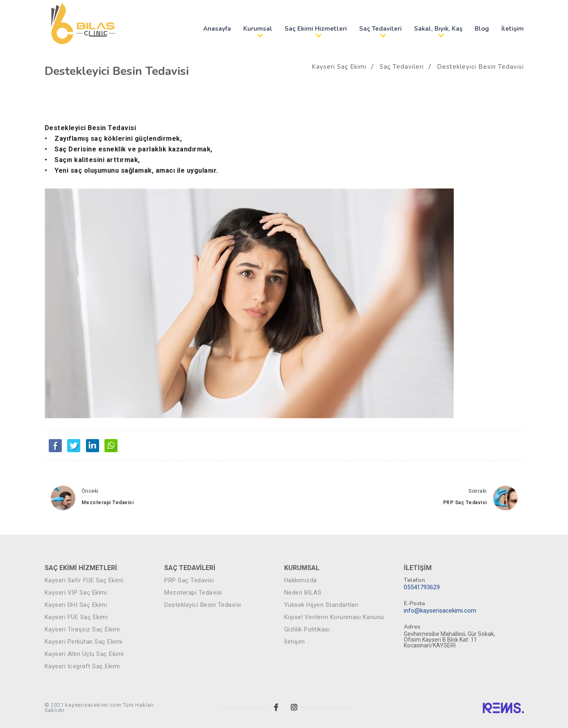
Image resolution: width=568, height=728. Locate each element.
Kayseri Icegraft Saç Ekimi (82, 666)
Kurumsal (258, 29)
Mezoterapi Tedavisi (108, 503)
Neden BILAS (303, 593)
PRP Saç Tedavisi (465, 503)
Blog (482, 29)
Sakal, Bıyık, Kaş (438, 29)
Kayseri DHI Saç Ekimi (76, 605)
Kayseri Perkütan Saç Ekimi (84, 642)
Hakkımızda (301, 580)
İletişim (513, 29)
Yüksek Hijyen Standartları (321, 605)
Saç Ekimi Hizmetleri (316, 29)
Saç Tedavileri (380, 29)
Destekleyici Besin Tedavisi (480, 67)
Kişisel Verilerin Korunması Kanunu (334, 617)
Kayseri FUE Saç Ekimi (76, 617)
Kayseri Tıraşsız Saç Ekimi (82, 630)
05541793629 (422, 587)
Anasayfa (217, 29)
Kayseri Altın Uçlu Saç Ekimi (84, 654)
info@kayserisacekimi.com (440, 611)
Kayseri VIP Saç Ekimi (76, 593)
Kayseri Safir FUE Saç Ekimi (84, 580)
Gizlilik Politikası (307, 630)
